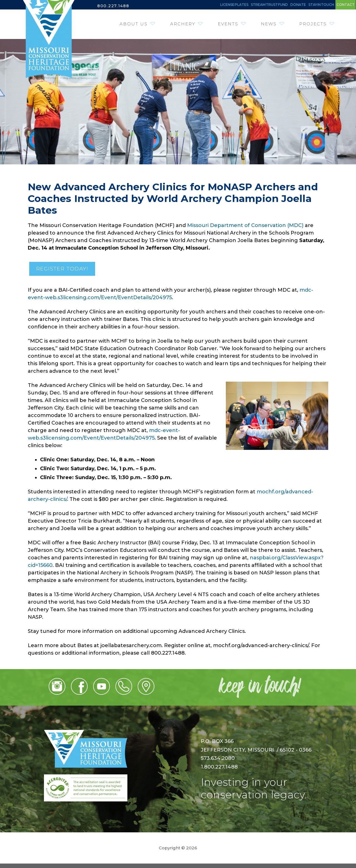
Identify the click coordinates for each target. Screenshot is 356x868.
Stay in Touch (300, 6)
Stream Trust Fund (216, 6)
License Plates (159, 6)
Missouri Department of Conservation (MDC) (245, 228)
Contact (340, 6)
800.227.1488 (115, 6)
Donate (262, 6)
